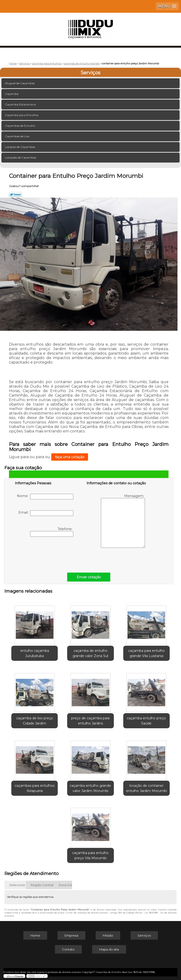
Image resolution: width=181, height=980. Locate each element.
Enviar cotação (89, 577)
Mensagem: (123, 521)
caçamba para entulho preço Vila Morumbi (90, 855)
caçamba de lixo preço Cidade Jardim (35, 721)
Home (35, 935)
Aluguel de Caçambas (20, 83)
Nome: (45, 497)
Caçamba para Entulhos (22, 115)
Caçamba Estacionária (21, 104)
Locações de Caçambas (21, 157)
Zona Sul (65, 885)
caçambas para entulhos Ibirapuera (35, 788)
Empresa (71, 935)
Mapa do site (109, 949)
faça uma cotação (70, 457)
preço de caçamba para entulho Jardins (90, 721)
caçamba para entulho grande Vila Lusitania (146, 653)
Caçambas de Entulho (20, 126)
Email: (46, 513)
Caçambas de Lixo (18, 136)
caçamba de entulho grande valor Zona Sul (90, 653)
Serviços (90, 73)
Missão (108, 935)
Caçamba (12, 94)
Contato (68, 949)
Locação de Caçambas (20, 147)
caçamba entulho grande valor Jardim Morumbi (90, 788)
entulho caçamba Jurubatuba (35, 653)
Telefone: (52, 532)
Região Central (42, 885)
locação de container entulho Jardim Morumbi (146, 788)
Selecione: (17, 885)
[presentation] (45, 553)
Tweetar (15, 194)
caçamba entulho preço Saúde (146, 721)
